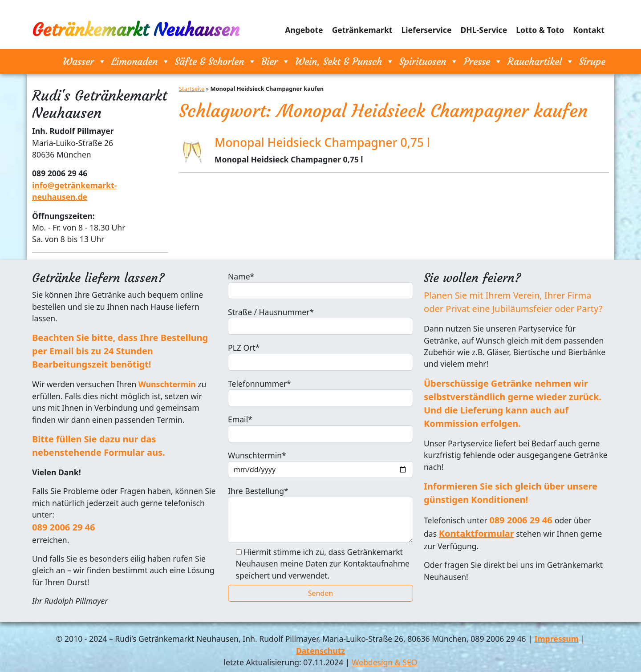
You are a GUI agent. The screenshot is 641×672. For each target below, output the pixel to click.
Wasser (85, 61)
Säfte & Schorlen (216, 61)
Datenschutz (320, 651)
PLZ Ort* (320, 356)
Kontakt (589, 30)
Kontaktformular (477, 533)
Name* (320, 285)
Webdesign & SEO (384, 662)
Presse (483, 61)
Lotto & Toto (540, 30)
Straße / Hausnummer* (320, 321)
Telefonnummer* (320, 392)
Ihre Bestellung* (320, 514)
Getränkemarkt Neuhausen (136, 30)
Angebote (304, 30)
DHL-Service (484, 30)
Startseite (192, 89)
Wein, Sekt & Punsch (345, 61)
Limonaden (141, 61)
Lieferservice (427, 30)
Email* (320, 428)
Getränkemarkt (362, 30)
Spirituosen (429, 61)
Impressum (557, 639)
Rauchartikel (541, 61)
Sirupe (592, 61)
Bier (276, 61)
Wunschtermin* (320, 464)
